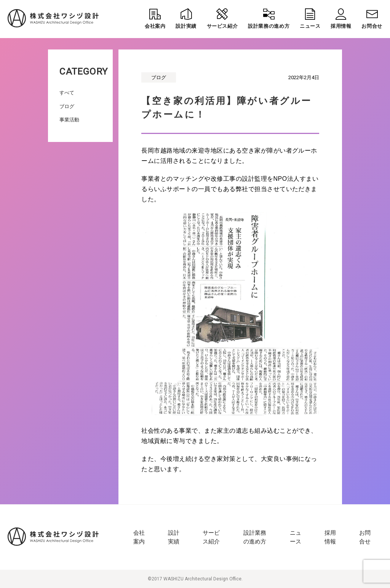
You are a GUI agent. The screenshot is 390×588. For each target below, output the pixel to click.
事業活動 (69, 120)
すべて (67, 93)
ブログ (67, 106)
